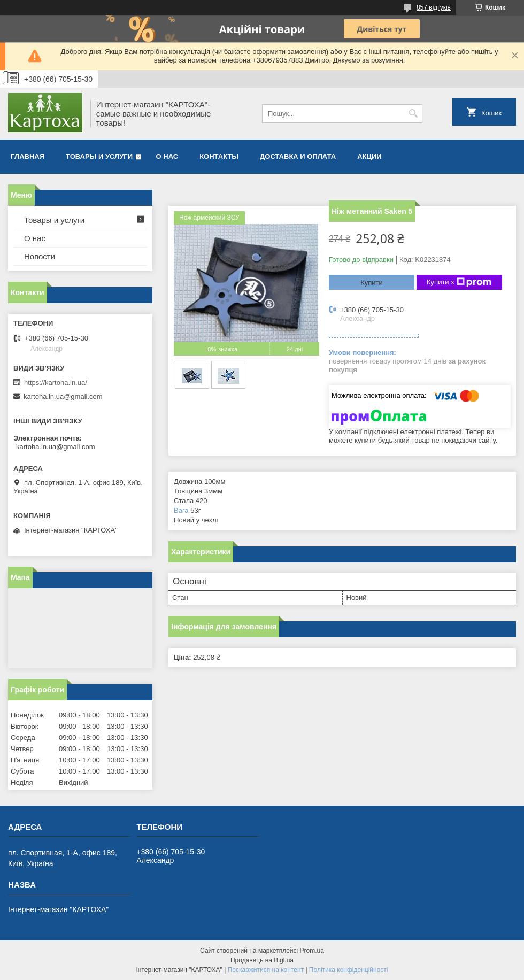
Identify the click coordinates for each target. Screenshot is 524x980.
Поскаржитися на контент (266, 970)
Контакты (219, 156)
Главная (28, 156)
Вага (181, 510)
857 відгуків (434, 7)
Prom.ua (312, 951)
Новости (40, 256)
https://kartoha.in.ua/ (56, 383)
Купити (372, 283)
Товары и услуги (99, 156)
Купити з (459, 282)
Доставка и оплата (298, 156)
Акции (369, 156)
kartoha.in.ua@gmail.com (63, 396)
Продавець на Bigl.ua (262, 960)
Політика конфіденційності (349, 970)
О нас (167, 156)
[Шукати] (413, 114)
